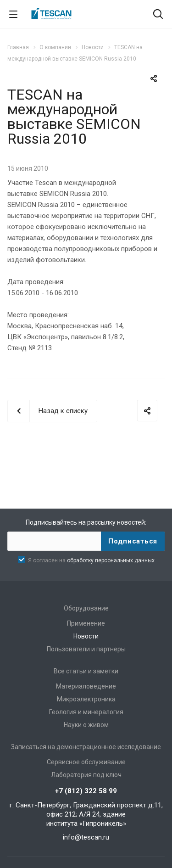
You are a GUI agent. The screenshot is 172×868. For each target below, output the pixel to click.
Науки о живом (86, 725)
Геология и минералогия (86, 712)
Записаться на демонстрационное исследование (86, 747)
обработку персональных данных (111, 560)
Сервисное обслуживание (86, 762)
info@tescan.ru (86, 837)
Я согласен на (91, 560)
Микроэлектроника (86, 699)
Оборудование (86, 608)
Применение (86, 623)
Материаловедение (86, 686)
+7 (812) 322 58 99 (86, 791)
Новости (86, 636)
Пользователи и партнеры (86, 649)
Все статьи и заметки (86, 671)
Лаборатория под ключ (86, 775)
